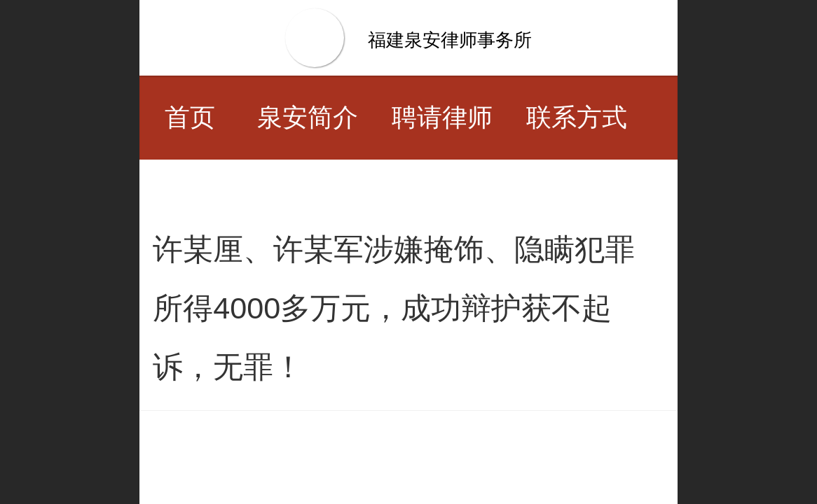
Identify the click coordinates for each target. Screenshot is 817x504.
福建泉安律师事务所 (450, 40)
